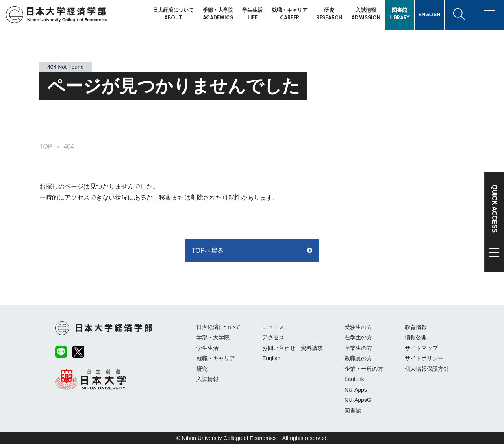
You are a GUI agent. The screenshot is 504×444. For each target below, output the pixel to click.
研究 (202, 369)
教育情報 (416, 327)
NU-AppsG (358, 400)
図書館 (353, 411)
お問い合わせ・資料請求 (293, 348)
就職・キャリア (216, 358)
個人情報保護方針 (427, 369)
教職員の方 (358, 358)
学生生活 (208, 348)
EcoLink (354, 379)
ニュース (273, 327)
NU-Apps (356, 390)
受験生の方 (358, 327)
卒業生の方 (358, 348)
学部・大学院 (213, 337)
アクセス (273, 337)
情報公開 (416, 337)
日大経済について (219, 327)
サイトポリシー (424, 358)
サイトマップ (421, 348)
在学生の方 (358, 337)
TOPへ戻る (208, 251)
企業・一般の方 (364, 369)
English (271, 358)
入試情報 (208, 379)
